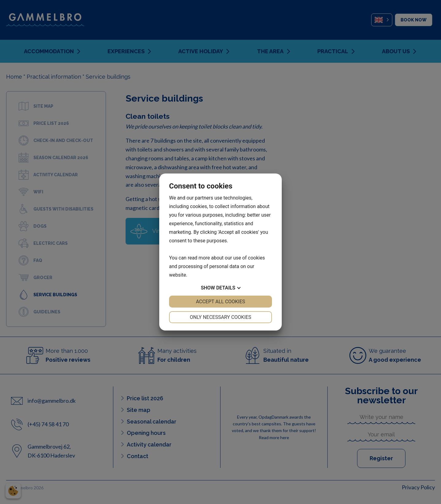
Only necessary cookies (221, 317)
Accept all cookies (221, 302)
